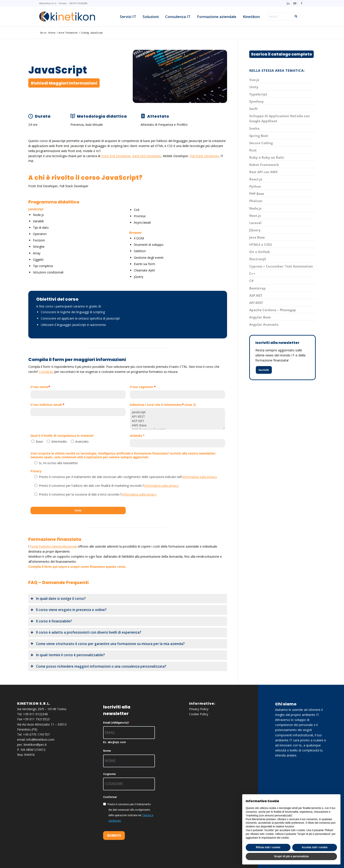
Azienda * (137, 436)
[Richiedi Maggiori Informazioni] (64, 83)
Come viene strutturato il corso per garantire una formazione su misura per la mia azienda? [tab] (107, 644)
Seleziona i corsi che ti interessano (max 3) (163, 405)
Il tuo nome (40, 387)
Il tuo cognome (143, 387)
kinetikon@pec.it (35, 745)
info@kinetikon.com (40, 740)
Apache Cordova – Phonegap (273, 310)
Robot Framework (264, 165)
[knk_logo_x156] (67, 16)
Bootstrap (257, 288)
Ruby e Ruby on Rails (267, 157)
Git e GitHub (260, 252)
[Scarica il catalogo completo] (281, 54)
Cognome (109, 774)
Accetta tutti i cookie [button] (314, 847)
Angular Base (260, 317)
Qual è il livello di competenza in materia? (62, 436)
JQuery (255, 230)
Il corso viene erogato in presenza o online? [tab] (68, 610)
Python (255, 186)
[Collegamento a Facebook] (301, 3)
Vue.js (254, 80)
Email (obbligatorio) (116, 723)
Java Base (257, 237)
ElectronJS (258, 259)
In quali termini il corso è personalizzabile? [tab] (68, 655)
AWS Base (177, 425)
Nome (107, 751)
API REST (177, 417)
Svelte (254, 128)
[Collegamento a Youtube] (295, 3)
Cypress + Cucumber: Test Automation (281, 266)
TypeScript (258, 94)
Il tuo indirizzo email (47, 405)
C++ (252, 273)
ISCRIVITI (114, 836)
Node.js (255, 208)
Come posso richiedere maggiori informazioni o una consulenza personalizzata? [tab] (98, 666)
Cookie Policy (199, 714)
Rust (253, 150)
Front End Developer (115, 156)
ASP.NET (177, 421)
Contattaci (46, 372)
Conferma (110, 797)
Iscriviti (264, 370)
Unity (254, 87)
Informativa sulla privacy (200, 477)
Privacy (36, 471)
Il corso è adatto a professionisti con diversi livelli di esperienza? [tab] (86, 632)
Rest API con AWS (263, 172)
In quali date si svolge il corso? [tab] (58, 599)
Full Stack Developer (204, 156)
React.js (256, 179)
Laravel (255, 223)
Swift (254, 109)
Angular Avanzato (264, 324)
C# (251, 281)
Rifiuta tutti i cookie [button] (268, 847)
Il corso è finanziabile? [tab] (51, 621)
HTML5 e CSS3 (261, 244)
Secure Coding (261, 143)
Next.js (255, 216)
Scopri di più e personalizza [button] (291, 856)
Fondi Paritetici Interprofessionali (53, 546)
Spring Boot (259, 136)
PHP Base (257, 194)
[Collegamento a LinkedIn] (288, 3)
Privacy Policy (199, 709)
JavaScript (177, 412)
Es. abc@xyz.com (114, 742)
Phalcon (256, 201)
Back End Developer (147, 156)
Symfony (256, 101)
